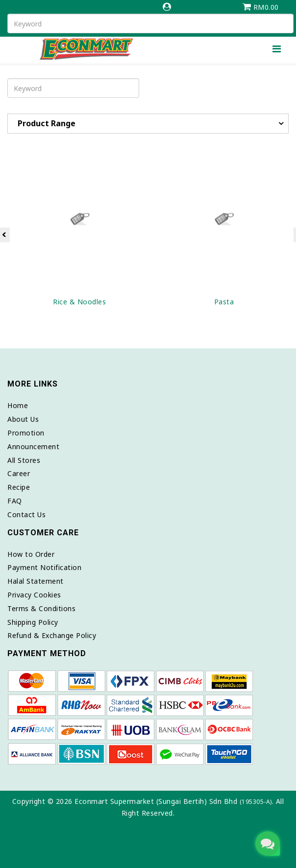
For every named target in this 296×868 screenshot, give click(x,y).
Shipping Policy (33, 622)
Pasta (224, 302)
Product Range (47, 123)
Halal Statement (36, 581)
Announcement (33, 446)
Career (19, 473)
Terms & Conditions (41, 608)
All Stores (24, 460)
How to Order (31, 554)
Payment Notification (44, 567)
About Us (23, 419)
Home (18, 405)
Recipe (19, 487)
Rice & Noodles (79, 302)
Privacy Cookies (34, 595)
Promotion (26, 433)
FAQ (15, 501)
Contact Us (26, 514)
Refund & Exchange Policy (52, 635)
